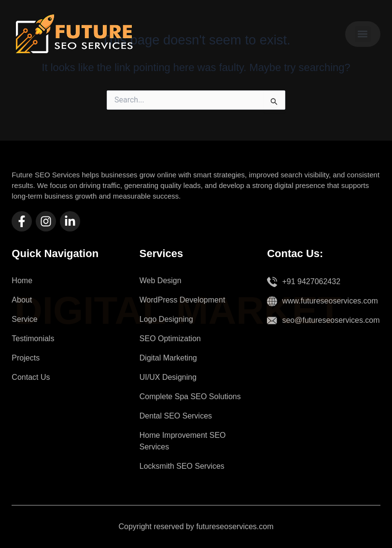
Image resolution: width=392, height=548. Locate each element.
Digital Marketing (168, 358)
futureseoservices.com (235, 526)
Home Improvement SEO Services (183, 441)
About (22, 300)
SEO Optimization (170, 339)
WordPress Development (182, 300)
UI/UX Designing (168, 377)
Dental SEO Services (176, 416)
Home (22, 281)
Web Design (161, 281)
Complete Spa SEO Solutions (190, 397)
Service (24, 319)
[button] (363, 34)
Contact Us (31, 377)
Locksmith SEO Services (182, 466)
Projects (26, 358)
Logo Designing (166, 319)
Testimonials (33, 339)
